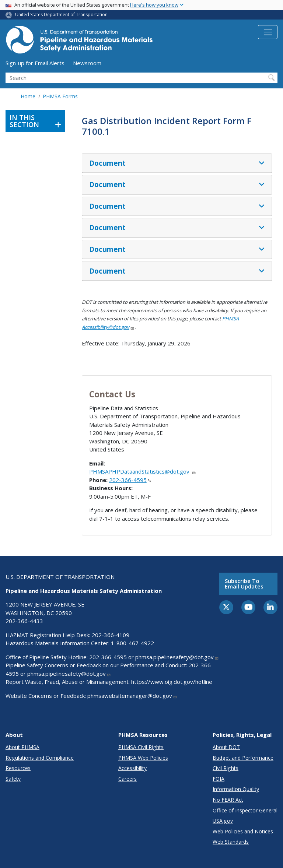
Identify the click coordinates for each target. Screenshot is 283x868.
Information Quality (236, 789)
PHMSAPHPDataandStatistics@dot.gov (143, 471)
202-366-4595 (130, 480)
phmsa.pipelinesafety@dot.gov (177, 657)
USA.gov (223, 821)
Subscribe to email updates (244, 584)
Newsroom (87, 63)
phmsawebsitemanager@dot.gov (132, 696)
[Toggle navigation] (268, 32)
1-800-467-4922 (132, 643)
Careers (127, 779)
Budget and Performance (243, 758)
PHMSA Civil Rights (141, 747)
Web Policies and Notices (243, 831)
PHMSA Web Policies (143, 758)
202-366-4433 (24, 621)
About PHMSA (22, 747)
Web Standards (231, 842)
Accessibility (132, 768)
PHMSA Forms (60, 96)
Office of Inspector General (245, 810)
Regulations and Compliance (40, 758)
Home (28, 96)
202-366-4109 (111, 635)
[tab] (177, 163)
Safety (13, 779)
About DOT (226, 747)
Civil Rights (226, 768)
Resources (18, 768)
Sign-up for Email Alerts (35, 63)
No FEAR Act (228, 800)
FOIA (219, 779)
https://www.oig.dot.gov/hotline (172, 682)
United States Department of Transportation (61, 15)
